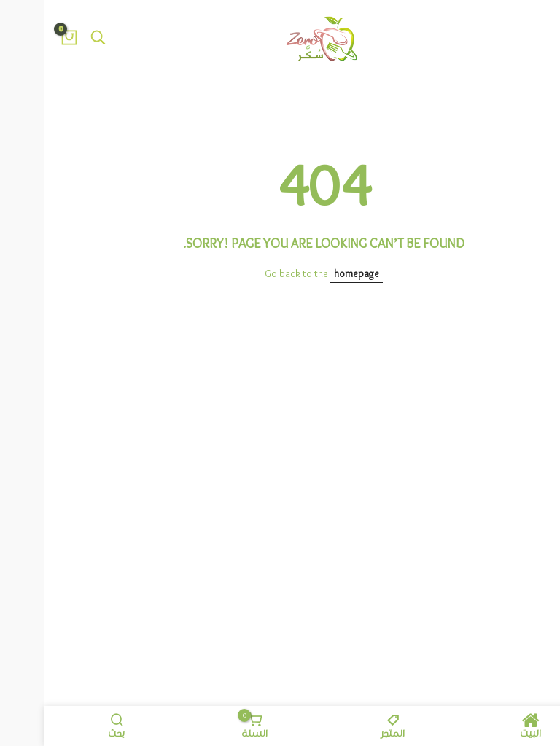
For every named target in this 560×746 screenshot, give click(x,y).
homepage (313, 274)
